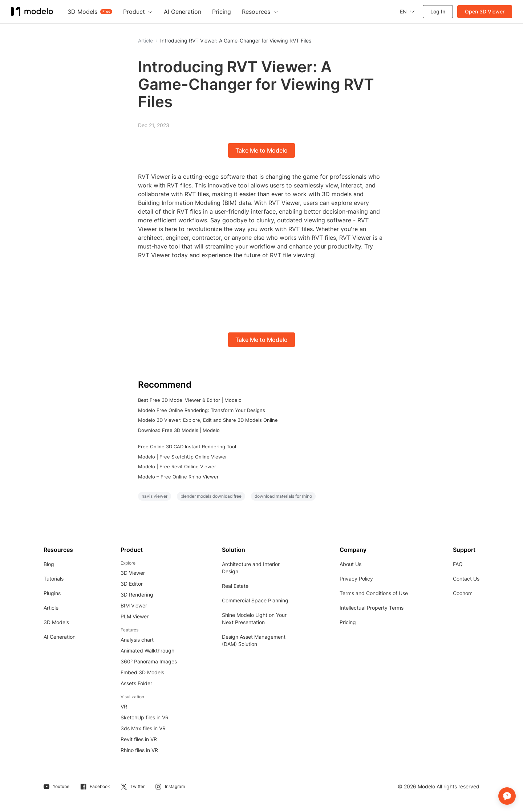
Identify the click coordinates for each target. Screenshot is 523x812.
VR (124, 706)
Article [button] (145, 41)
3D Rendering (137, 595)
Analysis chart (137, 640)
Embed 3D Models (142, 672)
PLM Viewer (135, 616)
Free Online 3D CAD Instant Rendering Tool (187, 447)
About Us (350, 564)
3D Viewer (133, 573)
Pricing (348, 622)
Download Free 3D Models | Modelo (179, 430)
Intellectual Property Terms (372, 608)
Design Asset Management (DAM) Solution (254, 640)
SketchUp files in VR (145, 717)
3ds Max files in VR (143, 728)
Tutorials (54, 579)
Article (51, 608)
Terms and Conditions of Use (374, 593)
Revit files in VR (139, 739)
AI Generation (60, 637)
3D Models (56, 622)
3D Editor (132, 584)
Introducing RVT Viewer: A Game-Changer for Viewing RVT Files (236, 41)
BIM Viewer (134, 605)
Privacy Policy (356, 579)
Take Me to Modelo (261, 150)
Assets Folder (136, 683)
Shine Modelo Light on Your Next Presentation (254, 619)
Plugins (52, 593)
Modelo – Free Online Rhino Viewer (178, 477)
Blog (49, 564)
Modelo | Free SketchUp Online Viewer (183, 457)
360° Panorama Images (149, 661)
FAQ (458, 564)
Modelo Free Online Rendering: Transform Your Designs (202, 410)
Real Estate (235, 586)
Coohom (463, 593)
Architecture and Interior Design (251, 568)
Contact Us (466, 579)
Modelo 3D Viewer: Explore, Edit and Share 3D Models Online (208, 420)
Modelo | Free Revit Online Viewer (177, 466)
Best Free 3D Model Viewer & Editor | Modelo (190, 400)
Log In (438, 11)
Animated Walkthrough (147, 651)
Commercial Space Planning (255, 600)
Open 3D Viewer (485, 11)
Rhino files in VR (139, 750)
